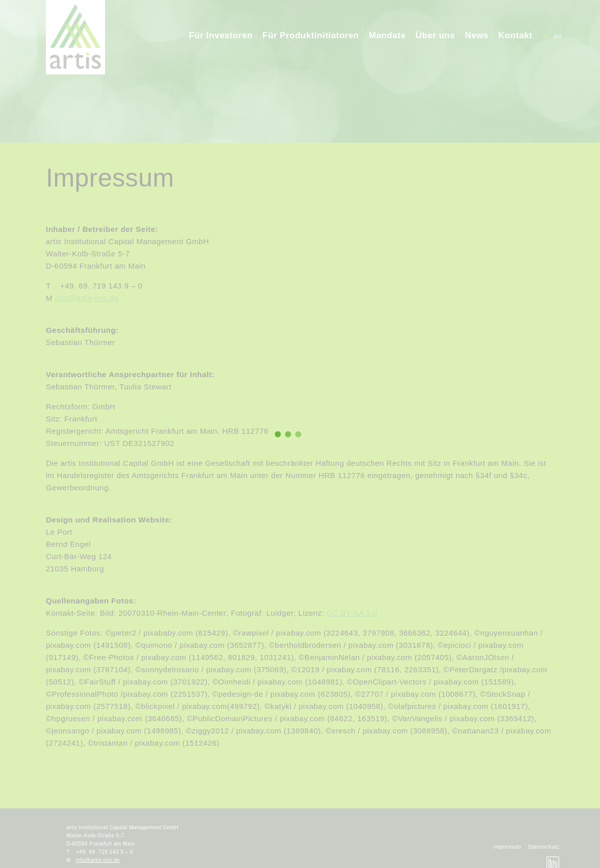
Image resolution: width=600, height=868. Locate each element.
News (477, 35)
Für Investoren (221, 35)
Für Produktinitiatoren (311, 35)
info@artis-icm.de (87, 298)
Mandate (387, 35)
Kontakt (515, 35)
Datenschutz (544, 847)
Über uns (435, 35)
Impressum (508, 847)
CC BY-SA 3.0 (352, 613)
